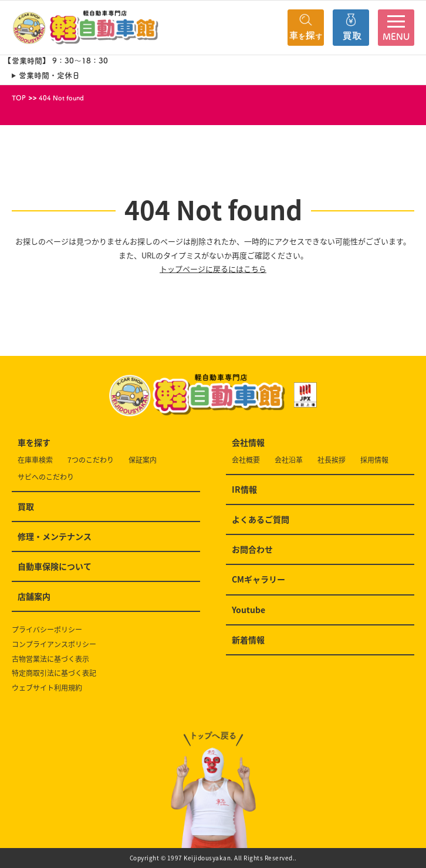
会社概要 (246, 460)
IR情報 (244, 489)
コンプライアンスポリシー (54, 645)
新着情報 (248, 640)
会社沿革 (289, 460)
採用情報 (374, 460)
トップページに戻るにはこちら (213, 269)
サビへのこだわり (46, 477)
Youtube (249, 610)
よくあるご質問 (261, 519)
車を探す (34, 442)
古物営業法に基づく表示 (50, 659)
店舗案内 (34, 596)
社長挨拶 (332, 460)
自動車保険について (55, 566)
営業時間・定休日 (49, 75)
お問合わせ (252, 549)
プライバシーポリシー (47, 630)
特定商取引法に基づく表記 (54, 673)
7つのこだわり (91, 460)
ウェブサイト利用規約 (47, 688)
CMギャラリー (258, 579)
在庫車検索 (35, 460)
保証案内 (143, 460)
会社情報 (248, 442)
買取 (26, 506)
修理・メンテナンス (55, 536)
